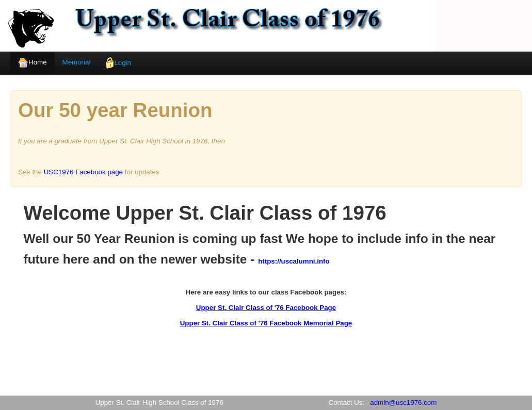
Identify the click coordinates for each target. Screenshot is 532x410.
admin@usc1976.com (403, 403)
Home (33, 63)
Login (118, 63)
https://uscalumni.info (294, 261)
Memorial (77, 62)
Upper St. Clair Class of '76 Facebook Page (266, 308)
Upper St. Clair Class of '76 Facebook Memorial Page (266, 323)
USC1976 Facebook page (83, 172)
